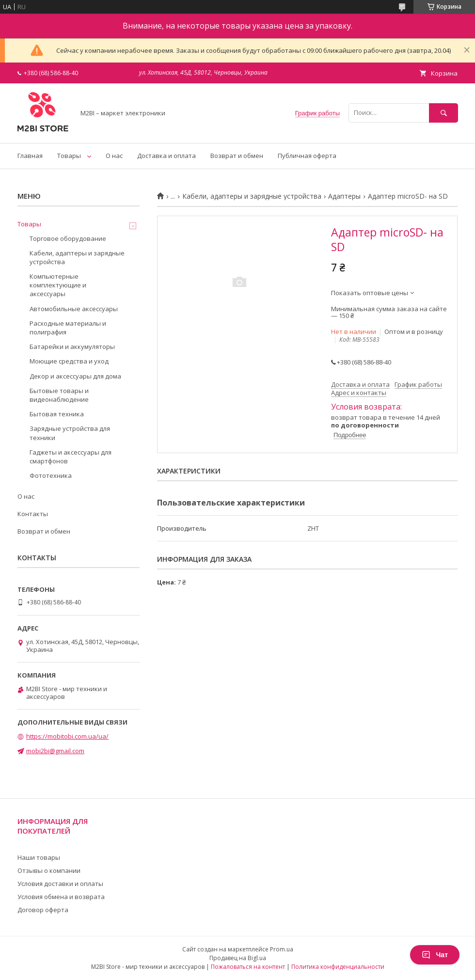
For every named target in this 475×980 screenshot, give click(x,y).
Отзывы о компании (49, 870)
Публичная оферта (307, 156)
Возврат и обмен (237, 156)
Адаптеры (344, 196)
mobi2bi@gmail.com (55, 751)
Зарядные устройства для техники (70, 433)
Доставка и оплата (166, 156)
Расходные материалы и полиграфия (68, 328)
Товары (69, 156)
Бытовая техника (57, 414)
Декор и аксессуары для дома (75, 376)
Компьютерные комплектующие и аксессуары (58, 285)
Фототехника (51, 475)
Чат (435, 955)
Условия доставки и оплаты (60, 884)
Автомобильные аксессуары (74, 309)
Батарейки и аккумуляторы (72, 347)
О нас (114, 156)
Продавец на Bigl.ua (238, 958)
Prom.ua (282, 949)
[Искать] (443, 113)
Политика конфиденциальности (338, 967)
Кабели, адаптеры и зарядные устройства (252, 196)
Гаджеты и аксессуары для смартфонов (71, 457)
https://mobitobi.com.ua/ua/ (67, 736)
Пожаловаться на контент (248, 967)
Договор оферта (43, 910)
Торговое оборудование (68, 238)
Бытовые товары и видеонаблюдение (59, 395)
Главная (30, 156)
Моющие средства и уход (69, 361)
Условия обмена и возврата (61, 897)
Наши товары (39, 857)
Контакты (33, 514)
